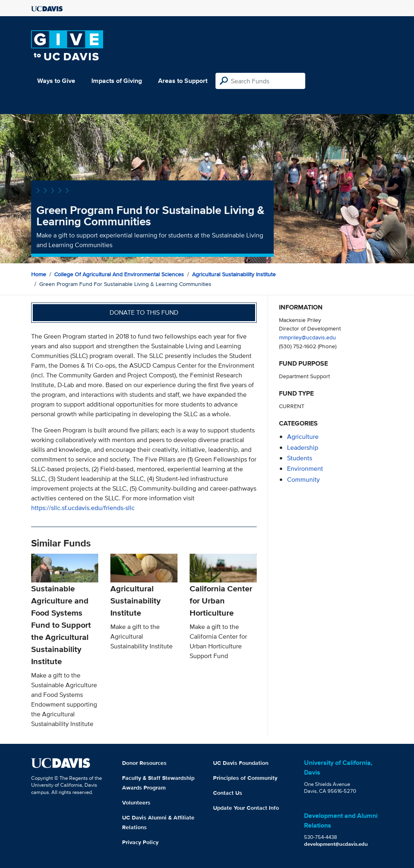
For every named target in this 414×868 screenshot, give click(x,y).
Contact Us (228, 793)
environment (305, 469)
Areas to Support (183, 81)
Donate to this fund (144, 312)
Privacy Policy (140, 842)
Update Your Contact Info (246, 808)
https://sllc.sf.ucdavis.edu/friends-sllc (83, 508)
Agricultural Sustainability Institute (234, 274)
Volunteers (136, 802)
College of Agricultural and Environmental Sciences (119, 274)
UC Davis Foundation (241, 763)
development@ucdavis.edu (336, 844)
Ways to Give (56, 81)
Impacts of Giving (117, 81)
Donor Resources (144, 763)
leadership (303, 448)
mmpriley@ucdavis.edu (307, 337)
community (303, 480)
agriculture (303, 437)
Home (39, 274)
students (300, 458)
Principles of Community (245, 778)
